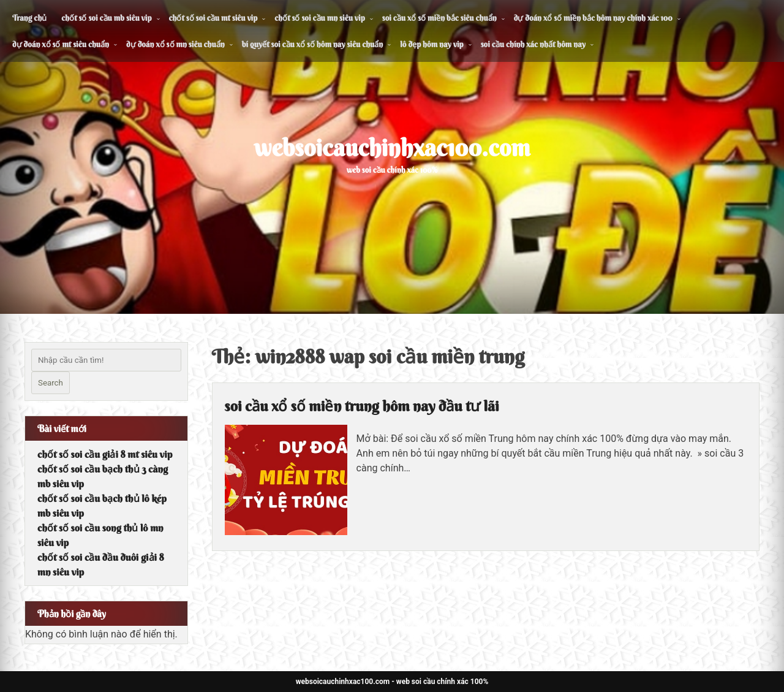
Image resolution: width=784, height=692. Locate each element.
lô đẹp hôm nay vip (432, 44)
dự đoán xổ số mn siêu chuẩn (175, 44)
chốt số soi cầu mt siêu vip (213, 18)
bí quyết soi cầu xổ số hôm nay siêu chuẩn (313, 44)
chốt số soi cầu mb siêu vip (106, 18)
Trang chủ (29, 18)
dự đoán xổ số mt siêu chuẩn (61, 44)
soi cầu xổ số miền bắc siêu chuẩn (439, 18)
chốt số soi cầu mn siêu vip (319, 18)
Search (51, 383)
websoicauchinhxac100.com (392, 148)
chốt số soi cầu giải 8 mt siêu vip (105, 454)
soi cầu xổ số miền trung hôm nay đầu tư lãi (362, 406)
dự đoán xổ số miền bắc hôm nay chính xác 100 (593, 18)
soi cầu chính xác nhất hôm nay (533, 44)
